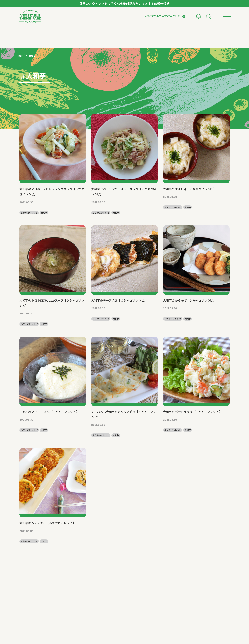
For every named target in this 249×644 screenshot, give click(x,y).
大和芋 (44, 213)
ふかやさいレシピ (29, 213)
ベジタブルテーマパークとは (163, 16)
